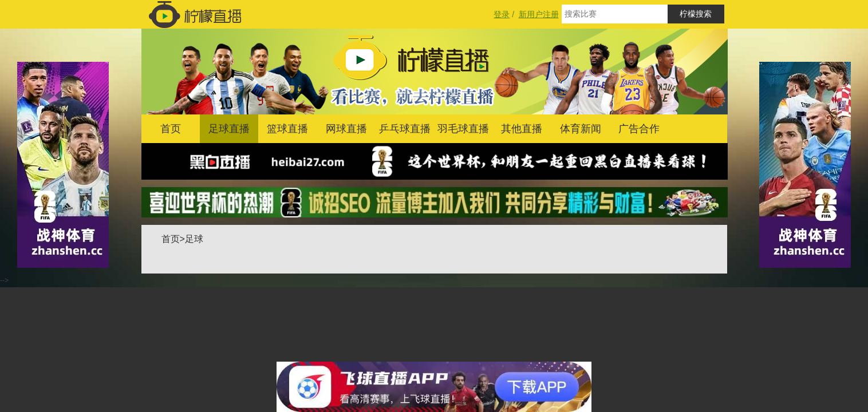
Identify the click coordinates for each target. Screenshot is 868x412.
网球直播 (346, 129)
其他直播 (522, 129)
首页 (171, 129)
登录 (502, 14)
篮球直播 (287, 129)
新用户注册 (539, 14)
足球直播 (229, 129)
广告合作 (639, 129)
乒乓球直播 (405, 129)
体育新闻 (581, 129)
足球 (194, 239)
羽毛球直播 (463, 129)
